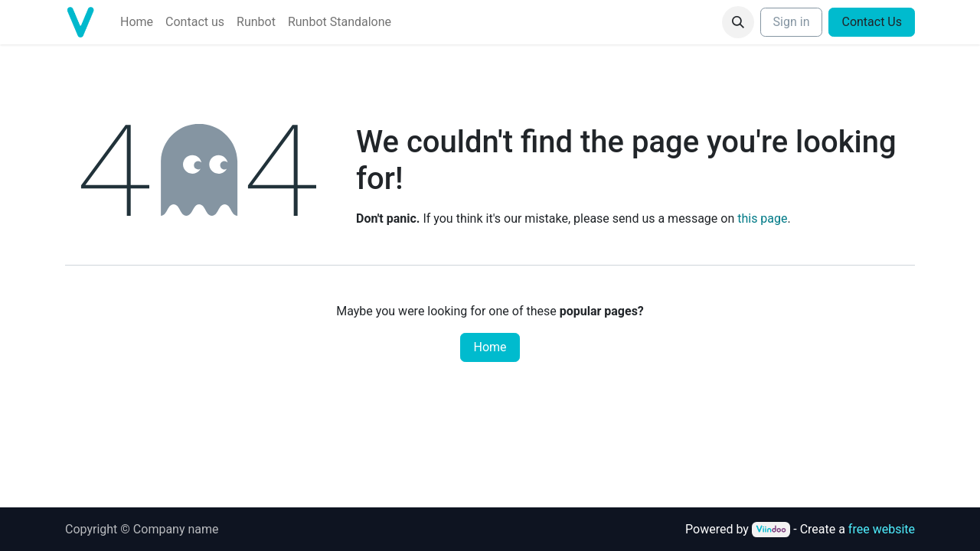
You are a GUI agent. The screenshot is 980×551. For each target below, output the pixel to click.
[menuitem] (137, 22)
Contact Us (872, 22)
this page (762, 218)
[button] (738, 22)
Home (490, 347)
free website (882, 529)
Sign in (792, 22)
